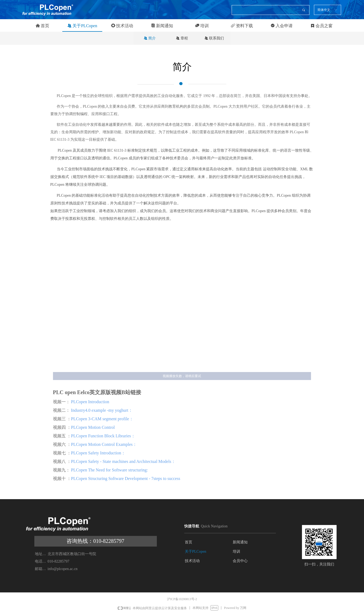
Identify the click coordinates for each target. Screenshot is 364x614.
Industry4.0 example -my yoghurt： (101, 410)
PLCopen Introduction (90, 402)
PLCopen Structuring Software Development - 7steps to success (126, 478)
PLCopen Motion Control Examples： (104, 444)
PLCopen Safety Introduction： (98, 453)
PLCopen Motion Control (93, 427)
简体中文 (324, 10)
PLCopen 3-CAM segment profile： (102, 419)
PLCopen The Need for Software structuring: (110, 470)
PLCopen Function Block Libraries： (103, 436)
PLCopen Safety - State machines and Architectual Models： (123, 461)
